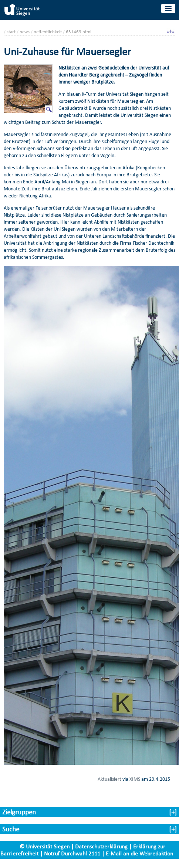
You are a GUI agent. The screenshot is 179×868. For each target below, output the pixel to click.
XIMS (135, 779)
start (11, 32)
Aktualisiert (109, 779)
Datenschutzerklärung (101, 846)
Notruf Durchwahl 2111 (72, 853)
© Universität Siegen (45, 846)
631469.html (79, 32)
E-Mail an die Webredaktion (139, 853)
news (25, 32)
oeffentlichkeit (48, 32)
